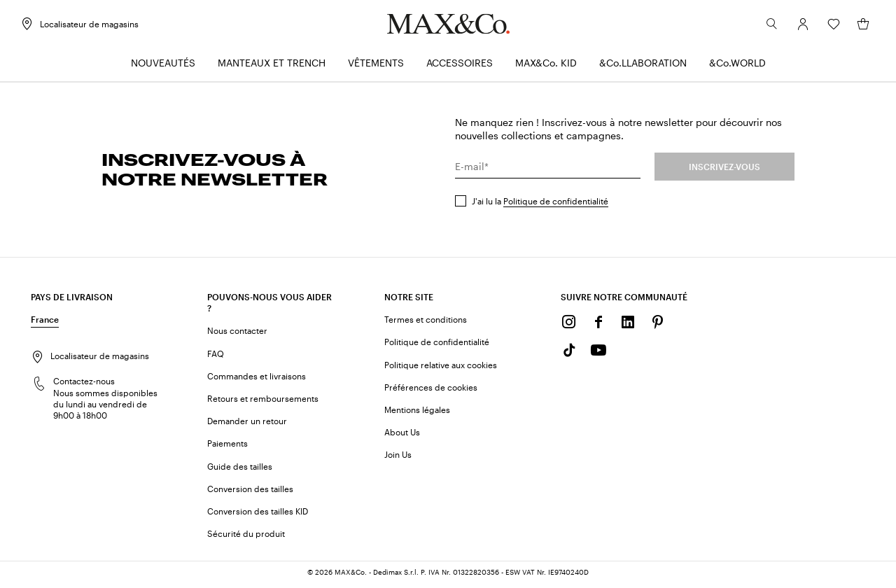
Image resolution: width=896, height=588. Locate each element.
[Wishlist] (823, 27)
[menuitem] (163, 67)
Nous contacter (237, 334)
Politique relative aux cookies (441, 368)
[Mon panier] (853, 27)
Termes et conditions (426, 323)
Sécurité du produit (246, 537)
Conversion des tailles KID (258, 514)
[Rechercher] (762, 27)
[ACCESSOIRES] (460, 67)
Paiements (227, 447)
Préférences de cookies (431, 391)
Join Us (398, 458)
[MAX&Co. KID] (546, 67)
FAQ (216, 357)
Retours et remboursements (263, 402)
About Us (402, 435)
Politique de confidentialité (556, 204)
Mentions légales (417, 413)
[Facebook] (598, 325)
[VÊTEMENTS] (376, 67)
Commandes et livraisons (257, 379)
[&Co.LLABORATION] (643, 67)
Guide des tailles (240, 470)
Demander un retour (247, 424)
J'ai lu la (540, 204)
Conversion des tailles (250, 492)
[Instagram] (569, 325)
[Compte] (792, 27)
